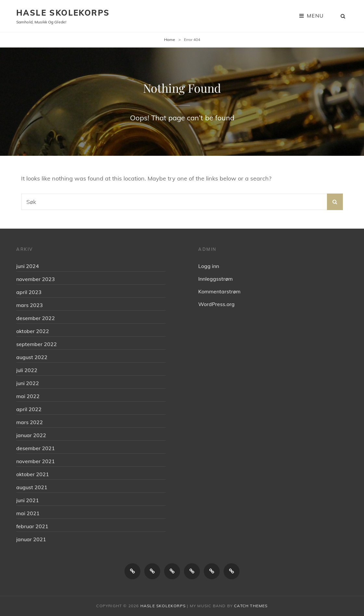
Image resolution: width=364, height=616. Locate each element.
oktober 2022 (33, 331)
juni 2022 (28, 383)
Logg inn (209, 266)
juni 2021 (28, 500)
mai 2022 (28, 396)
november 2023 (36, 279)
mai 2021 (28, 513)
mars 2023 (30, 305)
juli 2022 (27, 370)
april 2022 (29, 409)
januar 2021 (31, 539)
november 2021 (36, 461)
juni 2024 (28, 266)
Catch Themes (251, 606)
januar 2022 (31, 435)
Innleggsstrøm (215, 279)
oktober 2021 (33, 474)
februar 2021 (32, 526)
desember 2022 (36, 318)
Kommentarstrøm (219, 291)
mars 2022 (30, 422)
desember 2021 (36, 448)
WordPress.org (216, 304)
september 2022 (37, 344)
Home (170, 40)
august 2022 (32, 357)
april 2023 (29, 292)
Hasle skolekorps (63, 13)
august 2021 (32, 487)
